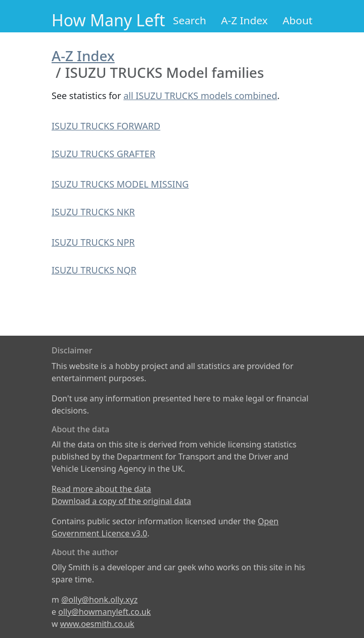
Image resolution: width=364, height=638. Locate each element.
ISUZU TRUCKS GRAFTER (103, 154)
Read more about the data (101, 489)
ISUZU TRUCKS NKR (93, 212)
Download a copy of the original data (121, 501)
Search (190, 20)
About (298, 20)
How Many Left (108, 20)
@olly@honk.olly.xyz (99, 600)
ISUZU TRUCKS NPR (93, 242)
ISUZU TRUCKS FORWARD (106, 126)
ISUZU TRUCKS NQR (94, 270)
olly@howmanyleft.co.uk (104, 612)
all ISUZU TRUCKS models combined (200, 96)
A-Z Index (244, 20)
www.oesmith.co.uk (97, 624)
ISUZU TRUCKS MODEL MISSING (120, 184)
